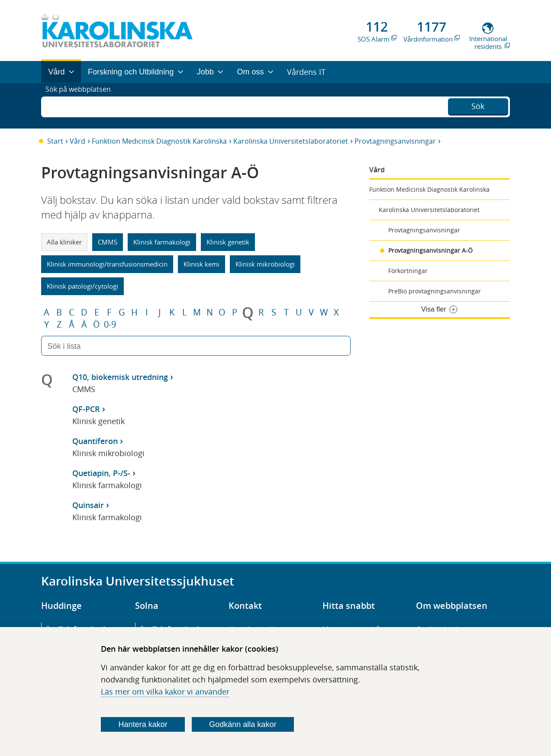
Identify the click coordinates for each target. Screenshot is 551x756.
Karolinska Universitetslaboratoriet (291, 141)
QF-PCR (86, 409)
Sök (478, 105)
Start (55, 141)
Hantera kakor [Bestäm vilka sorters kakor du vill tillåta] (143, 724)
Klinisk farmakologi (162, 242)
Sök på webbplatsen (82, 106)
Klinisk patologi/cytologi (82, 286)
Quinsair (88, 505)
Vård (77, 141)
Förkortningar (408, 271)
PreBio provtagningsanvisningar (435, 291)
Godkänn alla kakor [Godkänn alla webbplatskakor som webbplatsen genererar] (243, 724)
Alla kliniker (64, 242)
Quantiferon (95, 441)
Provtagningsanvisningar (395, 141)
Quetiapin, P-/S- (101, 473)
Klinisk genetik (228, 242)
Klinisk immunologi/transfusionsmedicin (107, 264)
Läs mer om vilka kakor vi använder (165, 692)
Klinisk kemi (201, 264)
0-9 (110, 325)
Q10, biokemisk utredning (120, 377)
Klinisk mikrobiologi (265, 264)
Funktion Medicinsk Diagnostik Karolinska (159, 141)
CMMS (108, 242)
